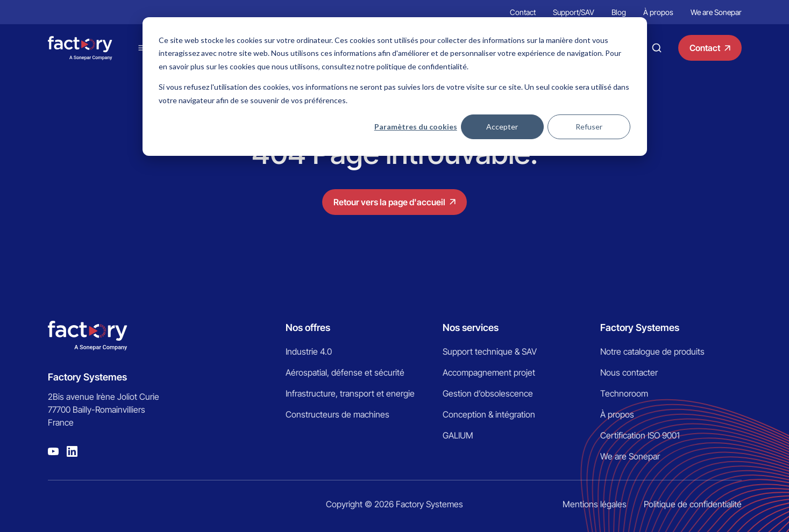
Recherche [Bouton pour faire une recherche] (657, 48)
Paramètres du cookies (416, 127)
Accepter (502, 127)
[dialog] (395, 87)
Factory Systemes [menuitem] (640, 328)
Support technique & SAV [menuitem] (490, 351)
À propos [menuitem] (658, 12)
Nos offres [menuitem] (308, 328)
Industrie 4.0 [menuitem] (309, 351)
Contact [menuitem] (523, 12)
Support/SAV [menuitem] (574, 12)
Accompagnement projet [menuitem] (489, 372)
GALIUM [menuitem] (458, 435)
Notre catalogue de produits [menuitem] (652, 351)
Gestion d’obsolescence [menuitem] (488, 393)
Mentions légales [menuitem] (595, 504)
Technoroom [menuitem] (624, 393)
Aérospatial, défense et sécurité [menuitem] (345, 372)
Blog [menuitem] (619, 12)
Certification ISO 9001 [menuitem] (640, 435)
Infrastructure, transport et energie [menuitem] (350, 393)
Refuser (589, 127)
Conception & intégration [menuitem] (489, 414)
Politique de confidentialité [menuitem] (693, 504)
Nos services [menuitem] (471, 328)
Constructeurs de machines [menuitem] (337, 414)
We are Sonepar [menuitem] (716, 12)
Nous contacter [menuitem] (629, 372)
